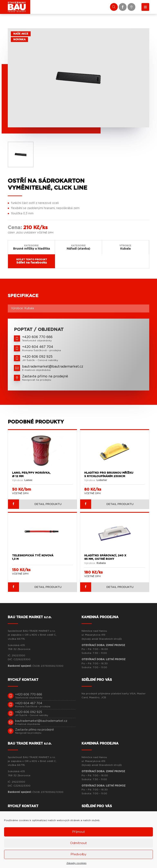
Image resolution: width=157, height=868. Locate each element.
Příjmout (79, 832)
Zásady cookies (76, 863)
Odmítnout (78, 843)
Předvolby (78, 854)
